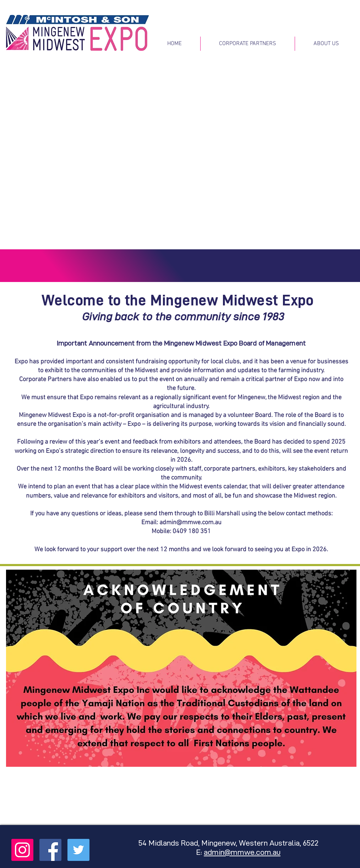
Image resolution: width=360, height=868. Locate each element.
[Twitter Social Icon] (78, 850)
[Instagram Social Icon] (22, 850)
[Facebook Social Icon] (50, 850)
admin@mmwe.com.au (190, 523)
